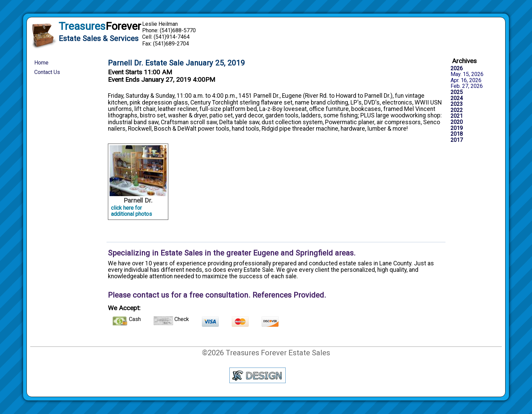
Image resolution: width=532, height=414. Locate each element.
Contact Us (47, 72)
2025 (457, 92)
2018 (457, 134)
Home (41, 63)
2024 (457, 98)
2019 (457, 128)
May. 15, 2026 (467, 74)
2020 (457, 122)
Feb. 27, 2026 (467, 86)
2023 (457, 104)
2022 (457, 110)
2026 (457, 69)
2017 (457, 140)
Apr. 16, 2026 (466, 80)
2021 (457, 116)
